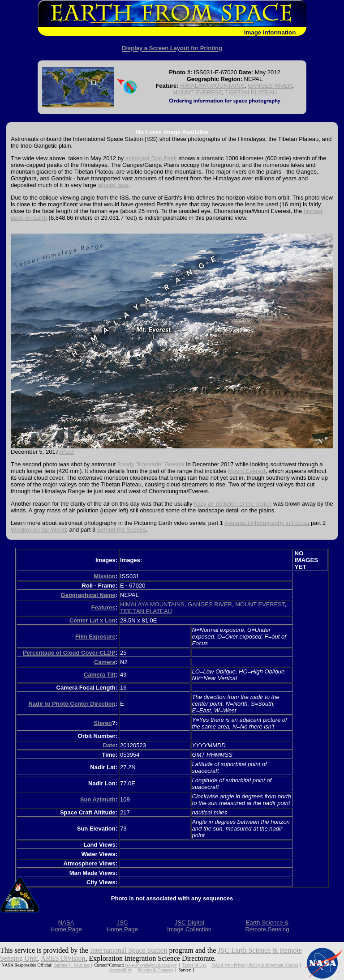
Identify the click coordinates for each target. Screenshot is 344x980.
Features (103, 607)
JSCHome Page (122, 926)
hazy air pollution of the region (233, 504)
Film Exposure (95, 637)
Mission (104, 576)
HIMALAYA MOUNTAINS (212, 86)
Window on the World (38, 530)
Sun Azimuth (98, 799)
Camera (105, 662)
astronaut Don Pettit (151, 158)
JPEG (66, 452)
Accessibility (120, 970)
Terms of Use (194, 965)
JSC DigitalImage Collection (189, 926)
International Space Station (129, 950)
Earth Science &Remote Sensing (267, 926)
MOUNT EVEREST (197, 92)
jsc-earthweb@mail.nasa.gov (151, 965)
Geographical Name (88, 595)
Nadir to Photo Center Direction (72, 704)
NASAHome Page (66, 926)
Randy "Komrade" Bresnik (151, 464)
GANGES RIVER (270, 86)
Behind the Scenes (122, 530)
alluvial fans (113, 185)
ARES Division (63, 958)
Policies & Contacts (155, 970)
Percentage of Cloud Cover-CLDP (69, 653)
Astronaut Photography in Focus (266, 523)
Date (109, 745)
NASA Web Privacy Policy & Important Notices (255, 965)
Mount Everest (247, 471)
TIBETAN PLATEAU (251, 92)
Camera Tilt (100, 675)
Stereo (103, 723)
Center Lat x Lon (92, 620)
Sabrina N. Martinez (72, 965)
